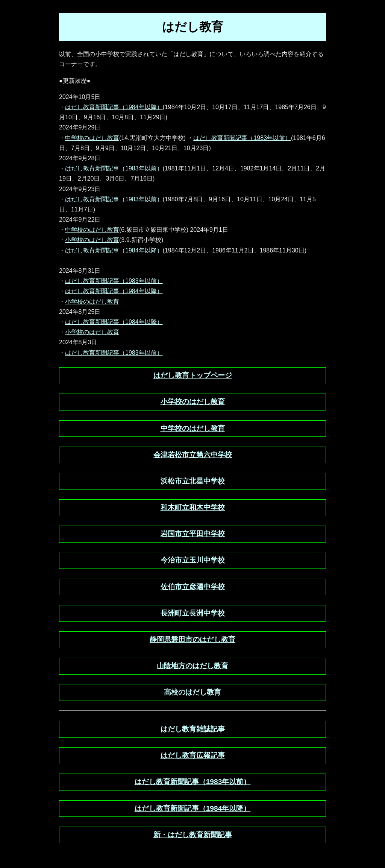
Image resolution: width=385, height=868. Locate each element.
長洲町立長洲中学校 (193, 613)
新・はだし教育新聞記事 (193, 835)
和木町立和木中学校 (193, 507)
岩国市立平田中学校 (193, 534)
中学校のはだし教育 (92, 138)
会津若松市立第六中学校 (193, 455)
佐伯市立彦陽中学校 (193, 587)
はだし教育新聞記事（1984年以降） (114, 107)
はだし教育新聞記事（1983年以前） (242, 138)
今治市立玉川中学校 (193, 560)
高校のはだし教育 (192, 692)
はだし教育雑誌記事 (193, 729)
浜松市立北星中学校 (193, 481)
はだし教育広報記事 (193, 755)
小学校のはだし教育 (92, 240)
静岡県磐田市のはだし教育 (192, 639)
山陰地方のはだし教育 (192, 666)
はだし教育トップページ (193, 375)
